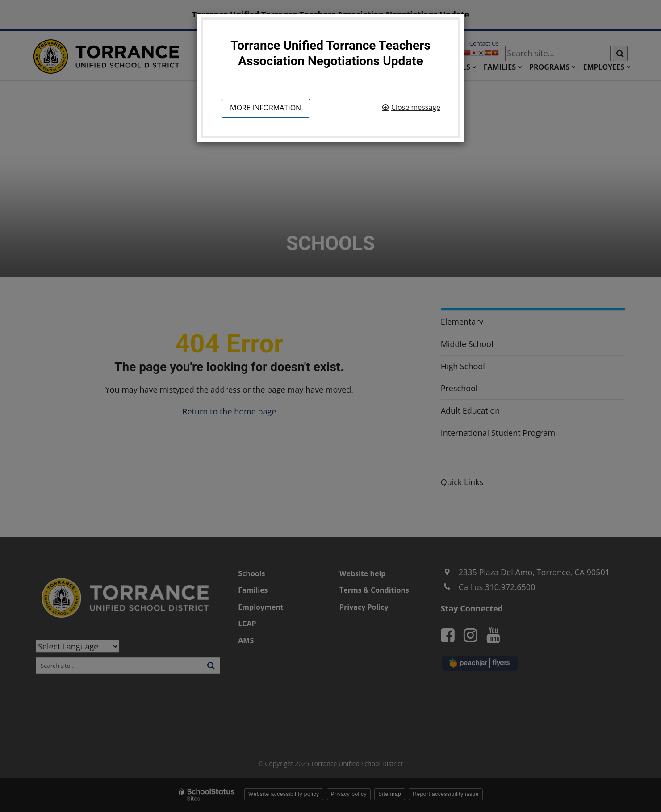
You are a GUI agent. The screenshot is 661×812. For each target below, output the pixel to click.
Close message (416, 107)
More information (266, 108)
